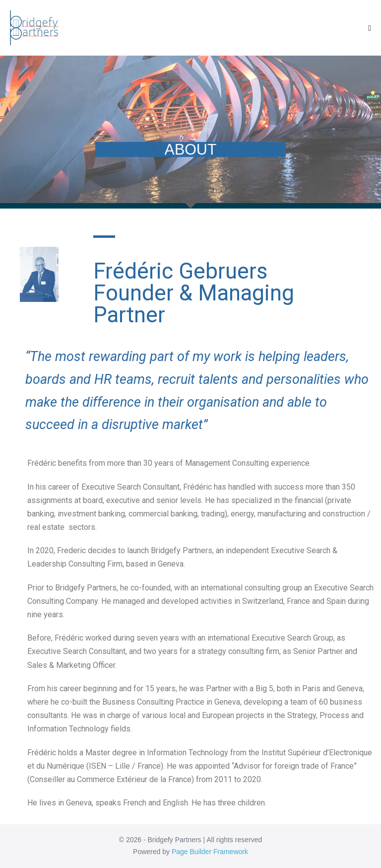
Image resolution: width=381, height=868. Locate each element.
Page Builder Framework (210, 852)
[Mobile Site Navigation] (370, 28)
